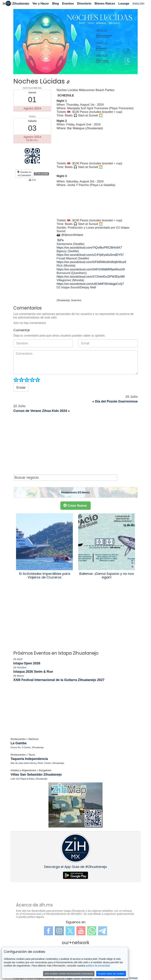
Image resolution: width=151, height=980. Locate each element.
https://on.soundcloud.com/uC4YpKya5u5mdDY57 (90, 255)
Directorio (84, 4)
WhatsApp (92, 931)
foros (77, 978)
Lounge (124, 4)
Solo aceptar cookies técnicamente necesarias (69, 974)
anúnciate (87, 978)
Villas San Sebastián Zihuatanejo (36, 775)
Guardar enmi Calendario (24, 174)
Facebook (48, 931)
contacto (100, 978)
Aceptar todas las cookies (111, 974)
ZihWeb (133, 978)
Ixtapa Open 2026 (27, 663)
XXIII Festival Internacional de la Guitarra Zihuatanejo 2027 (59, 680)
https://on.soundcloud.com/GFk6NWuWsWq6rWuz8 (91, 262)
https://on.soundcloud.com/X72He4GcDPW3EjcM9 (91, 277)
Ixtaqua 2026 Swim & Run (33, 672)
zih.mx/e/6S (41, 174)
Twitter (70, 931)
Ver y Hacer (41, 4)
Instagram (59, 931)
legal (69, 978)
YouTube (81, 931)
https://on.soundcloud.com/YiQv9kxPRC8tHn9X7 (89, 248)
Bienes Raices (105, 4)
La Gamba (19, 743)
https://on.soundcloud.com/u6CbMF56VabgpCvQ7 (90, 284)
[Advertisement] (75, 444)
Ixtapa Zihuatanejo (16, 4)
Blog (55, 4)
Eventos (68, 4)
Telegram (103, 931)
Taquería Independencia (29, 759)
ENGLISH (138, 4)
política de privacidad (98, 966)
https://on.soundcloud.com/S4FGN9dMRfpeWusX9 (91, 269)
